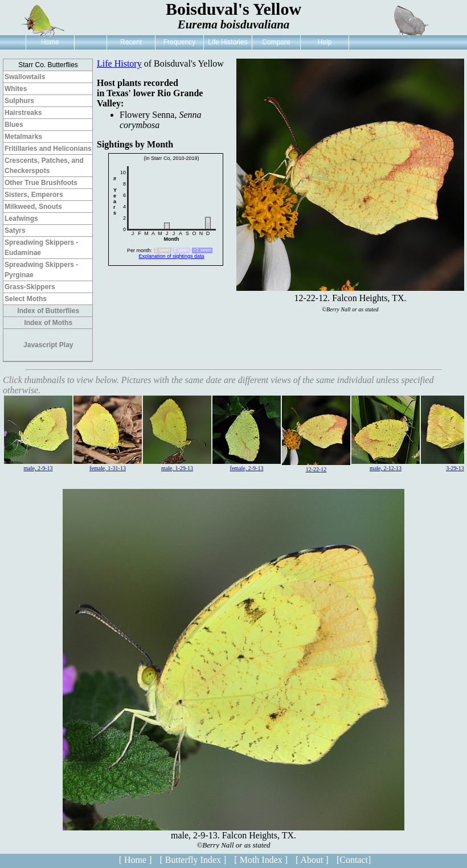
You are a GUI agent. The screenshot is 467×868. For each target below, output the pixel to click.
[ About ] (312, 860)
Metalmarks (23, 137)
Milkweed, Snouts (33, 207)
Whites (16, 89)
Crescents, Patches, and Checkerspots (44, 166)
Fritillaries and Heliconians (48, 149)
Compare (276, 42)
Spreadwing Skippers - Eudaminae (41, 248)
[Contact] (354, 860)
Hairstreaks (23, 113)
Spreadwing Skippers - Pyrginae (41, 270)
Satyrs (15, 231)
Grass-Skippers (30, 287)
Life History (119, 63)
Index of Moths (48, 323)
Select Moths (26, 299)
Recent (131, 42)
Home (50, 42)
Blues (14, 125)
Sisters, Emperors (34, 195)
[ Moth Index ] (261, 860)
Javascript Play (48, 345)
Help (325, 42)
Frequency (180, 42)
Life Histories (228, 42)
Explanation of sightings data (171, 256)
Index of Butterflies (48, 311)
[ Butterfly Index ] (193, 860)
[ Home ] (136, 860)
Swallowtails (25, 77)
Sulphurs (19, 101)
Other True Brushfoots (41, 183)
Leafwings (21, 219)
